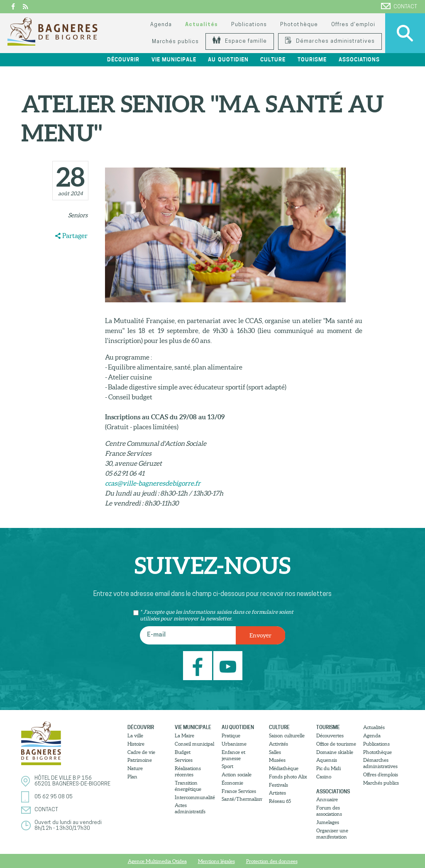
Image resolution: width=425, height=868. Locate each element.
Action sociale (237, 774)
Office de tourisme (336, 744)
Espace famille (240, 41)
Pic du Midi (329, 768)
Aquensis (327, 760)
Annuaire (327, 799)
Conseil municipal (194, 744)
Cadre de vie (141, 752)
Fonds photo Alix (288, 777)
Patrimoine (140, 760)
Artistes (277, 793)
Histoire (136, 744)
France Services (239, 791)
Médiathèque (284, 768)
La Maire (184, 735)
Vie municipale (174, 60)
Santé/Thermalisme (242, 799)
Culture (273, 60)
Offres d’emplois (381, 774)
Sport (227, 766)
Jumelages (328, 822)
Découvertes (330, 735)
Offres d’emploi (353, 25)
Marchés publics (175, 42)
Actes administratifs (190, 808)
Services (184, 760)
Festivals (278, 785)
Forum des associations (329, 811)
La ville (135, 735)
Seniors (78, 215)
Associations (359, 60)
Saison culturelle (287, 735)
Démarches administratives (330, 41)
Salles (275, 752)
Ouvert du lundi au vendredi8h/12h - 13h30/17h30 (68, 825)
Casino (324, 777)
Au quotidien (228, 60)
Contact (399, 6)
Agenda (161, 25)
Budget (183, 752)
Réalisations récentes (188, 771)
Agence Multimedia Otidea (157, 861)
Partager (75, 236)
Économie (232, 783)
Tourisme (312, 60)
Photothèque (299, 25)
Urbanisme (234, 744)
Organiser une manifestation (332, 834)
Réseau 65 (280, 801)
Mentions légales (216, 861)
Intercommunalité (195, 797)
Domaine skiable (335, 752)
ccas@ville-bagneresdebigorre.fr (153, 483)
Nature (135, 768)
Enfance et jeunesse (233, 755)
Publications (249, 25)
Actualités (202, 25)
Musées (277, 760)
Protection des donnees (272, 861)
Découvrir (123, 60)
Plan (132, 777)
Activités (278, 744)
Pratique (231, 735)
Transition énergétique (188, 786)
